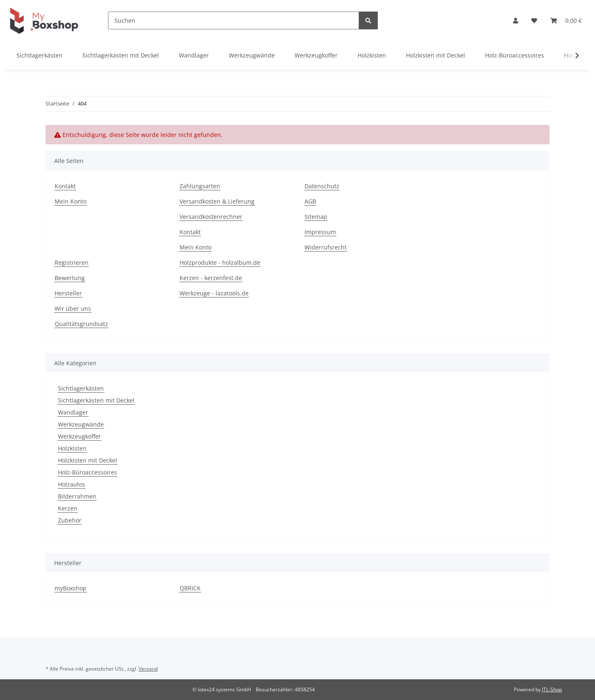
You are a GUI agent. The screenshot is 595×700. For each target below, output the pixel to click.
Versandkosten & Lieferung (217, 201)
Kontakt (65, 186)
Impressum (320, 232)
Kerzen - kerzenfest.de (211, 278)
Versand (148, 669)
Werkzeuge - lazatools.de (214, 293)
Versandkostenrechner (211, 217)
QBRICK (190, 588)
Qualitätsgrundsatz (81, 324)
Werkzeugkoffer (79, 436)
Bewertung (70, 278)
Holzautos (72, 484)
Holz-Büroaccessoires (88, 472)
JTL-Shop (552, 689)
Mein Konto (71, 201)
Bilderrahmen (77, 496)
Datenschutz (322, 186)
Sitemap (316, 217)
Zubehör (70, 520)
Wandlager (73, 412)
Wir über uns (73, 308)
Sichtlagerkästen (81, 388)
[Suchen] (234, 20)
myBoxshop (71, 588)
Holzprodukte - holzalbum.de (220, 262)
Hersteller (68, 293)
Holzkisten (72, 448)
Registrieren (72, 262)
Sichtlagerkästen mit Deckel (96, 400)
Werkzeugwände (81, 424)
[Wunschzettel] (534, 20)
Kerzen (68, 508)
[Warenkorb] (566, 20)
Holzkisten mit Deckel (88, 460)
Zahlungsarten (200, 186)
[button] (516, 20)
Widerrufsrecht (326, 247)
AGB (310, 201)
